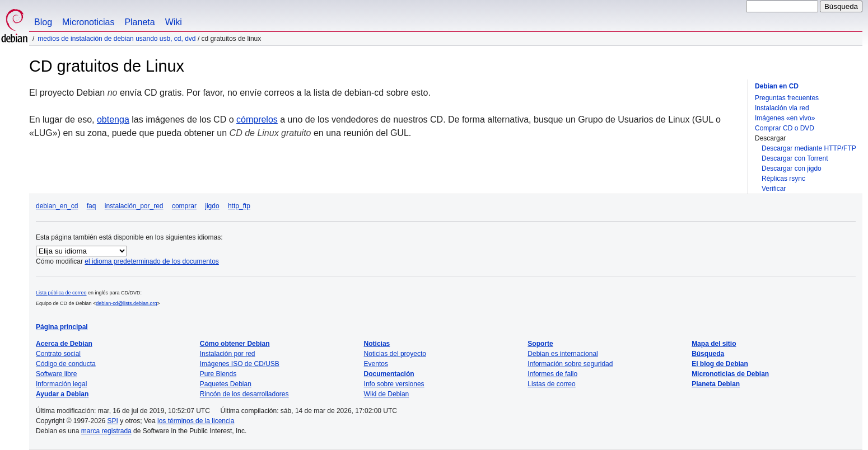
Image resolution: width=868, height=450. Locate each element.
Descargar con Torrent (795, 158)
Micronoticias (88, 22)
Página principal (62, 327)
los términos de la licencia (196, 421)
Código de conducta (66, 364)
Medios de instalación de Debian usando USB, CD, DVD (116, 39)
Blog (43, 22)
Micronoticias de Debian (730, 374)
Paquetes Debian (226, 384)
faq (92, 206)
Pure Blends (218, 374)
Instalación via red (782, 108)
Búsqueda (708, 354)
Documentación (389, 374)
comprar (184, 206)
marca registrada (106, 431)
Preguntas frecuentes (787, 98)
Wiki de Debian (387, 394)
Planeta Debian (716, 384)
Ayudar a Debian (62, 394)
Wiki (174, 22)
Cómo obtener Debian (235, 344)
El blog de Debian (720, 364)
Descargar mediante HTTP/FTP (809, 148)
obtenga (113, 119)
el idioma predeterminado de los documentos (151, 261)
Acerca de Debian (64, 344)
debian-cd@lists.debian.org (126, 303)
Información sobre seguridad (570, 364)
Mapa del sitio (714, 344)
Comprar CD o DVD (785, 128)
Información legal (61, 384)
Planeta (139, 22)
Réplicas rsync (783, 179)
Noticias (377, 344)
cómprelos (257, 119)
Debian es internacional (563, 354)
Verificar (774, 189)
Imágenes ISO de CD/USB (240, 364)
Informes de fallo (552, 374)
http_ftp (239, 206)
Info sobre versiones (394, 384)
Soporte (540, 344)
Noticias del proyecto (395, 354)
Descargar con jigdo (792, 168)
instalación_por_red (134, 206)
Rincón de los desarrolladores (244, 394)
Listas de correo (551, 384)
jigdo (212, 206)
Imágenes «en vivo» (785, 118)
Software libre (56, 374)
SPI (113, 421)
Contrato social (58, 354)
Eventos (376, 364)
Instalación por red (228, 354)
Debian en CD (777, 86)
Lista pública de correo (61, 293)
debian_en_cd (57, 206)
